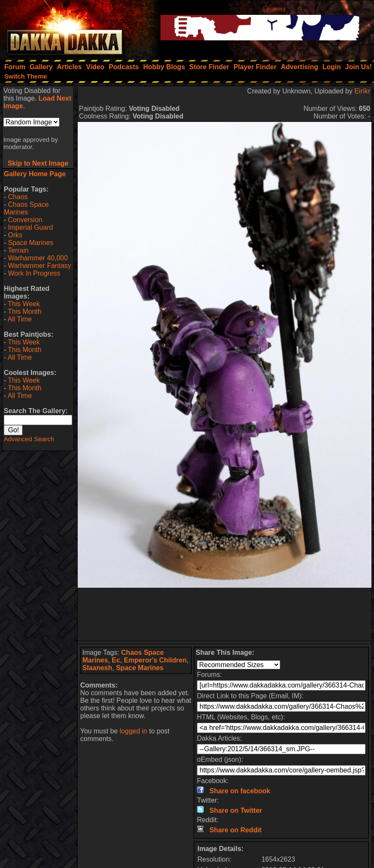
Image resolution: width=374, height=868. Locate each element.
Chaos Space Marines (26, 208)
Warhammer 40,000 (38, 258)
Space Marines (31, 243)
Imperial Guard (31, 227)
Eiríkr (362, 91)
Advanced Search (29, 439)
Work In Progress (34, 273)
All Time (20, 319)
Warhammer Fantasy (40, 266)
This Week (24, 304)
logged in (134, 731)
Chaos (18, 197)
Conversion (25, 220)
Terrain (18, 250)
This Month (24, 311)
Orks (15, 235)
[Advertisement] (225, 614)
